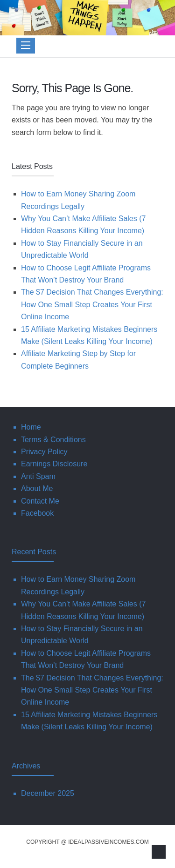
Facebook (37, 513)
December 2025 (48, 793)
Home (31, 427)
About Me (37, 488)
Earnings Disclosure (54, 464)
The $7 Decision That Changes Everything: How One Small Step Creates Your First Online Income (92, 304)
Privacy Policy (44, 452)
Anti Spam (38, 476)
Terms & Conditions (53, 440)
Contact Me (40, 501)
